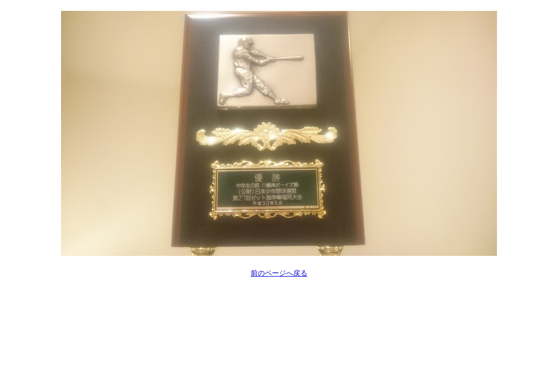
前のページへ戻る (279, 273)
